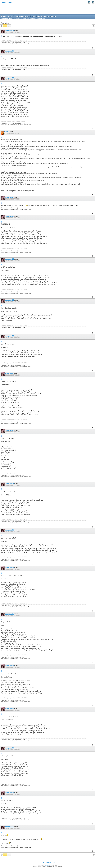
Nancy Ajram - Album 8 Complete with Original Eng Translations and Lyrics (25, 18)
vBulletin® (47, 865)
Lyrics (10, 2)
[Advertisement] (15, 9)
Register (48, 863)
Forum (3, 2)
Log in (42, 863)
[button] (5, 26)
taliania (7, 132)
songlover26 (9, 31)
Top (54, 863)
